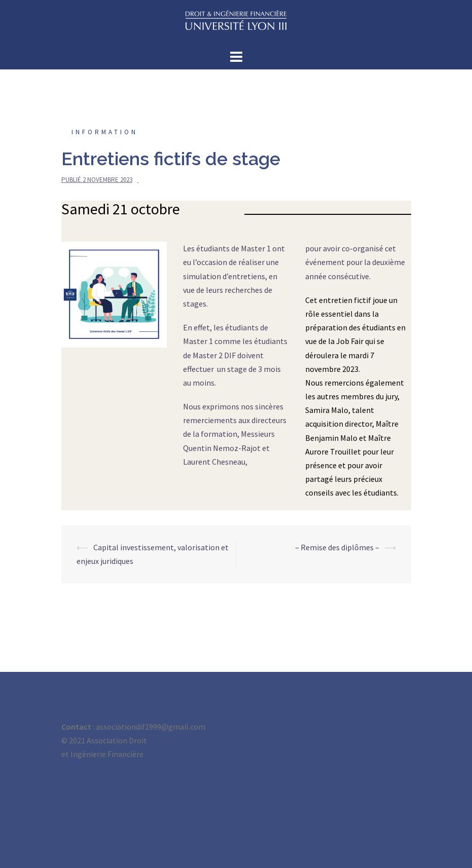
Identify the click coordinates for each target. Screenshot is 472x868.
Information (105, 132)
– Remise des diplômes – (337, 547)
